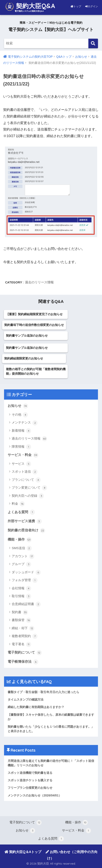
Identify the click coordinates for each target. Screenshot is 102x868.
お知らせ (18, 406)
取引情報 (21, 596)
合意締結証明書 (26, 604)
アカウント (23, 556)
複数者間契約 (25, 636)
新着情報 (21, 431)
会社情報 (21, 588)
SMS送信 (22, 548)
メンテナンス (25, 423)
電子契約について (25, 653)
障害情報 (21, 447)
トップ (76, 6)
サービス (21, 464)
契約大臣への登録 (28, 496)
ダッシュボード (26, 572)
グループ (21, 564)
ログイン (92, 6)
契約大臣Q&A (30, 7)
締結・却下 (23, 628)
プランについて (26, 480)
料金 (18, 504)
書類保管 (21, 620)
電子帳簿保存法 (23, 662)
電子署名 (21, 644)
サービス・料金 (23, 455)
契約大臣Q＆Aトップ (23, 852)
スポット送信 (25, 472)
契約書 (20, 612)
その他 (20, 415)
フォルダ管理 (25, 580)
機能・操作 (19, 540)
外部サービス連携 (25, 521)
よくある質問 (21, 512)
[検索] (93, 43)
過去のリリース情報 (39, 282)
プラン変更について (29, 488)
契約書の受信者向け (26, 531)
